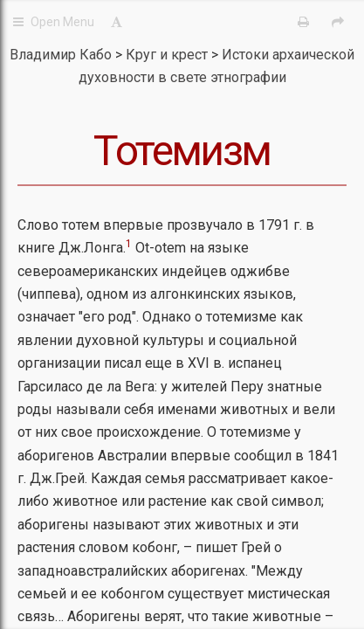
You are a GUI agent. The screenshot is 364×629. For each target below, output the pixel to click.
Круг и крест (168, 55)
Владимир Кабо (61, 55)
